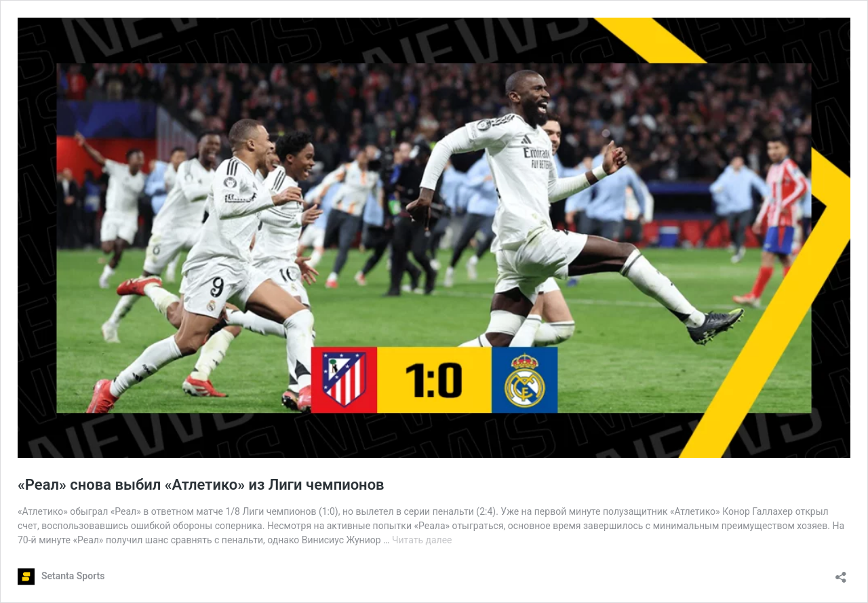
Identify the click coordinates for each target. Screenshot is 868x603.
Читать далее (422, 540)
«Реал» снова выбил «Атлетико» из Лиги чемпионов (201, 485)
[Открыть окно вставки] (841, 573)
